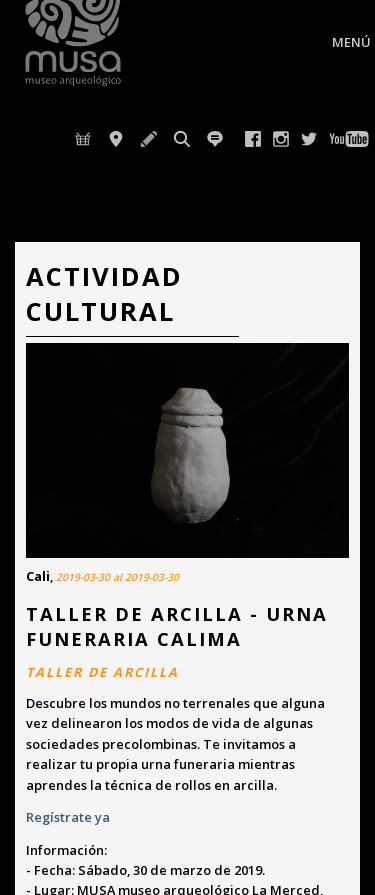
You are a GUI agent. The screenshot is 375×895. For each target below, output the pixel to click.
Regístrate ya (69, 817)
